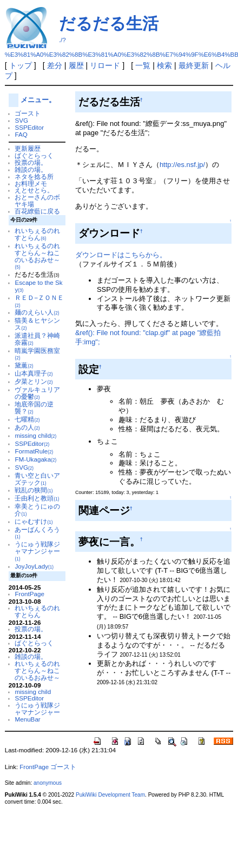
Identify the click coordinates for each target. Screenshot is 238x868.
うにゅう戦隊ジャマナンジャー (37, 551)
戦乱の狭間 (34, 490)
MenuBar (27, 719)
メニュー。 (38, 100)
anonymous (48, 783)
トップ (21, 65)
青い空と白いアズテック (37, 479)
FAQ (21, 134)
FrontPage (29, 594)
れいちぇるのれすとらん (37, 234)
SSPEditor (29, 127)
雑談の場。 (31, 169)
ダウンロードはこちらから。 (121, 255)
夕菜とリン (34, 381)
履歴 (76, 65)
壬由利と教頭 (37, 498)
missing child (35, 435)
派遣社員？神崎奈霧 (37, 339)
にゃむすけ (34, 521)
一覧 (143, 65)
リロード (105, 65)
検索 (164, 65)
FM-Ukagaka (35, 459)
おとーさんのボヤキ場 (37, 201)
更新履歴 (28, 148)
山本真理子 (34, 373)
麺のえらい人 (37, 312)
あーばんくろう (37, 533)
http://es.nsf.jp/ (182, 165)
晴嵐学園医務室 (37, 354)
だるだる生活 (109, 24)
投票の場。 (31, 162)
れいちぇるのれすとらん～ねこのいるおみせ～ (37, 256)
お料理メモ (31, 183)
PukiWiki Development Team (110, 795)
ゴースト (28, 113)
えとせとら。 (34, 190)
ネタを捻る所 (34, 176)
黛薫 (24, 365)
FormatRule (34, 451)
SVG (21, 120)
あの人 (27, 427)
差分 (55, 65)
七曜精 (27, 419)
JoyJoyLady (34, 566)
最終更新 (194, 65)
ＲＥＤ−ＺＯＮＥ (39, 301)
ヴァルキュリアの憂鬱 (37, 393)
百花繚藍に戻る (37, 211)
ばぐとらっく (34, 155)
